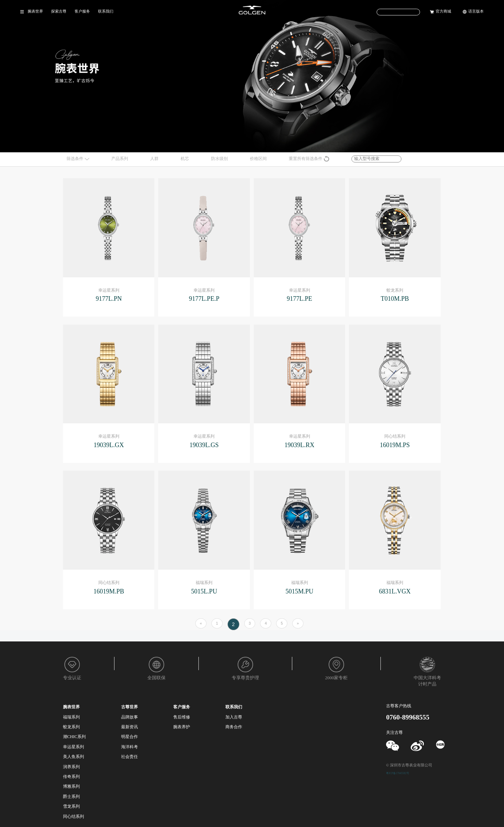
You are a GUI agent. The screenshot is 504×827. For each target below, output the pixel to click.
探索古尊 (59, 11)
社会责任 (129, 757)
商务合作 (234, 727)
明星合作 (129, 737)
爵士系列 (71, 797)
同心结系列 (73, 816)
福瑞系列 (71, 717)
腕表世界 (35, 11)
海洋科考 (129, 747)
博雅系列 (71, 786)
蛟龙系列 (71, 727)
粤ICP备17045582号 (398, 773)
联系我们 (106, 11)
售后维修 (182, 717)
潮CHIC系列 (74, 737)
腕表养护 (182, 727)
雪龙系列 (71, 806)
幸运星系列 (73, 747)
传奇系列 (71, 777)
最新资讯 (129, 727)
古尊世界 (129, 707)
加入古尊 (234, 717)
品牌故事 (129, 717)
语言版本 (476, 11)
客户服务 (82, 11)
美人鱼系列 (73, 757)
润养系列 (71, 767)
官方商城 (443, 11)
